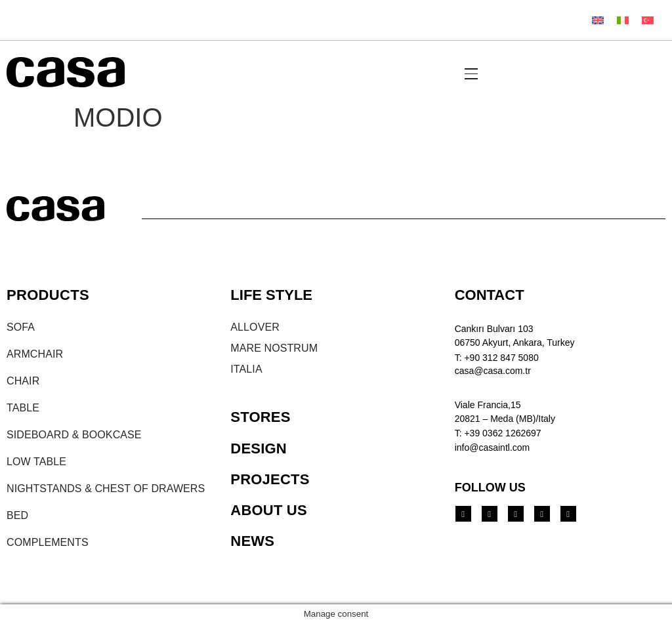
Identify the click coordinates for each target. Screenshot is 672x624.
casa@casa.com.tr (493, 371)
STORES (260, 417)
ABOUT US (269, 510)
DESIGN (259, 448)
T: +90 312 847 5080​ (497, 358)
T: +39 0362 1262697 (498, 433)
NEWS (252, 541)
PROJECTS (270, 479)
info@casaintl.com (493, 447)
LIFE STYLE (271, 295)
